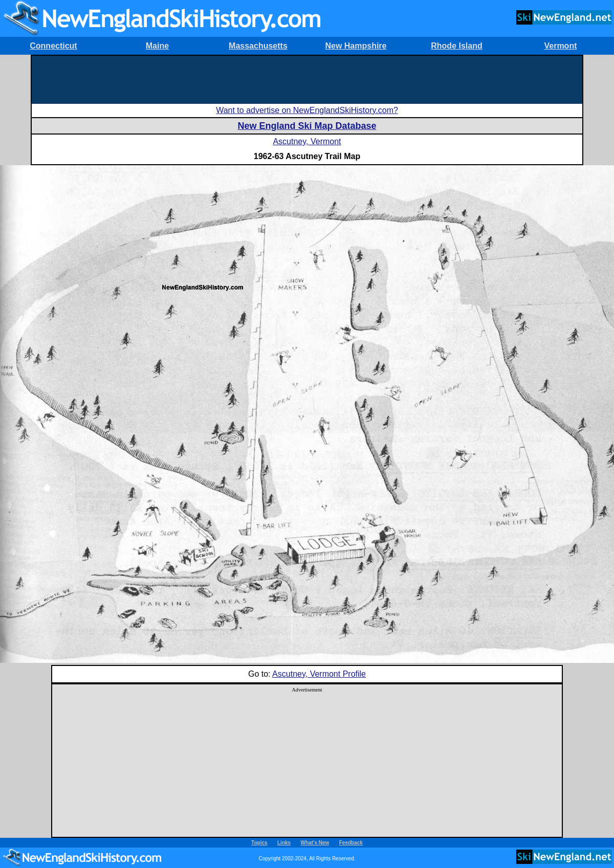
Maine (157, 46)
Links (284, 843)
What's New (315, 843)
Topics (259, 843)
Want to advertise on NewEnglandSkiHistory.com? (307, 110)
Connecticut (53, 46)
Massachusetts (258, 46)
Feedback (351, 843)
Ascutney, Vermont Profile (319, 674)
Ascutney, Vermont (307, 141)
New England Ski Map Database (307, 126)
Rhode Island (456, 46)
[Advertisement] (307, 79)
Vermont (560, 46)
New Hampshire (356, 46)
